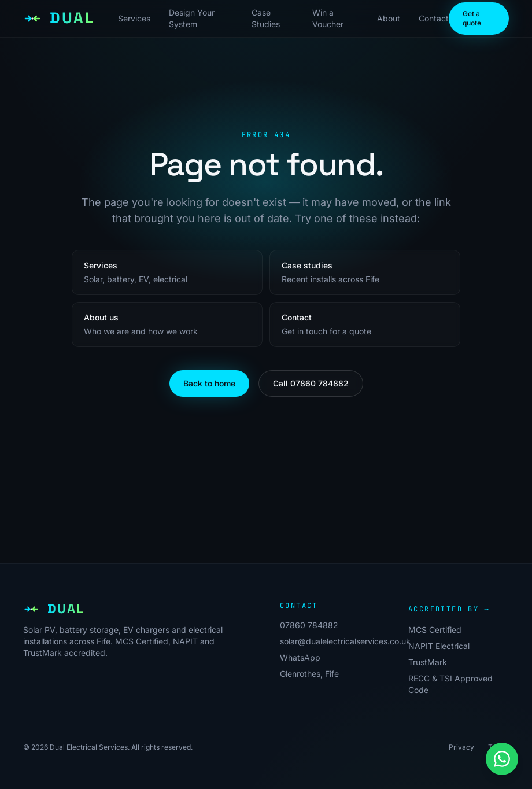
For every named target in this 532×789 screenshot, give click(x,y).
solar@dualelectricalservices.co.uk (345, 641)
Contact (434, 18)
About (389, 18)
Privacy (461, 747)
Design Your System (192, 18)
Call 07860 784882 (311, 383)
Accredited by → (449, 609)
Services (134, 18)
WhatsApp (300, 657)
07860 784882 (309, 625)
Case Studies (266, 18)
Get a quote (472, 18)
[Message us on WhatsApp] (502, 759)
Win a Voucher (328, 18)
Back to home (209, 383)
